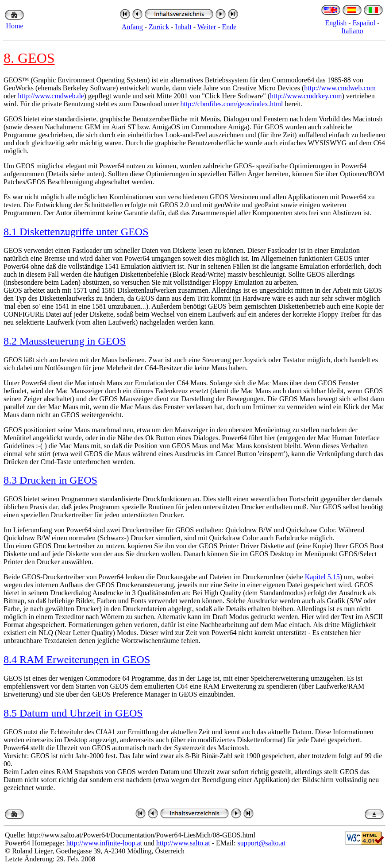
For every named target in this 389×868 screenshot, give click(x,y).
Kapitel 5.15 (322, 577)
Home (14, 26)
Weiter (207, 27)
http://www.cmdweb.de (51, 96)
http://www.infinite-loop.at (104, 843)
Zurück (159, 27)
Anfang (132, 27)
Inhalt (183, 27)
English (336, 23)
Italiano (352, 31)
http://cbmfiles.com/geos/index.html (231, 104)
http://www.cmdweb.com (340, 88)
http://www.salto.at (183, 843)
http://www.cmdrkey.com (306, 96)
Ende (229, 27)
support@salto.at (261, 843)
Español (364, 23)
